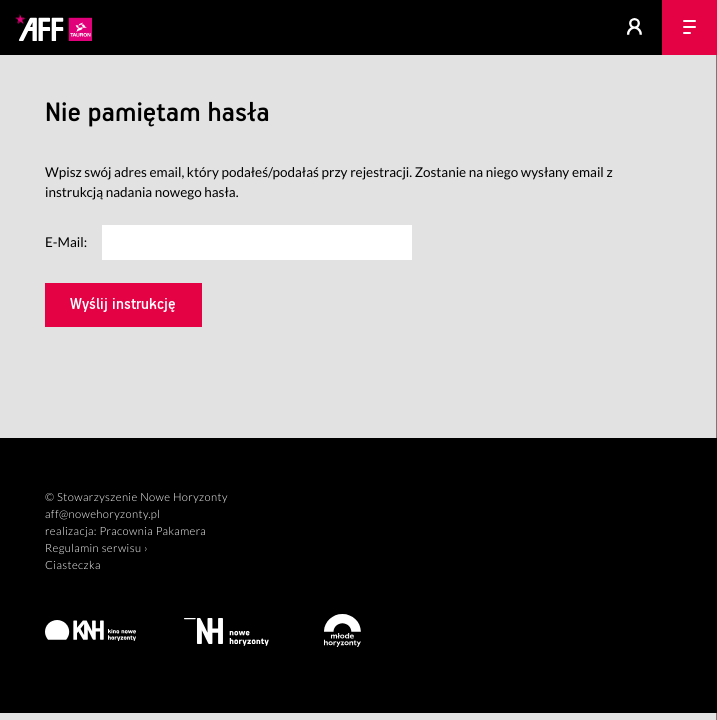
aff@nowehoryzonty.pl (102, 514)
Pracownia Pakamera (152, 531)
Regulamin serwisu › (96, 548)
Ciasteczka (73, 565)
